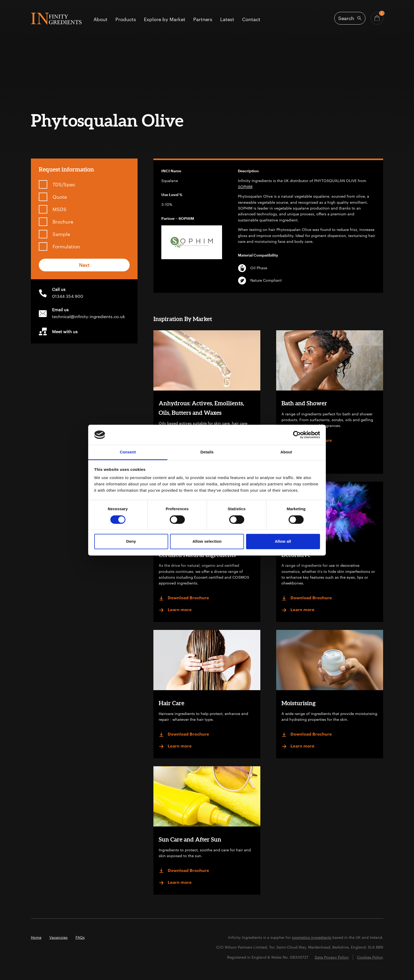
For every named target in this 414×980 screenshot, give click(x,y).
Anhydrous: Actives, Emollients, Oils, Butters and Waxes (201, 408)
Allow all (283, 542)
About (100, 20)
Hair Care (171, 703)
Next (84, 265)
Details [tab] (207, 452)
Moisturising (298, 703)
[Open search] (350, 18)
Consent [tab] (128, 452)
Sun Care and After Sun (190, 839)
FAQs (80, 937)
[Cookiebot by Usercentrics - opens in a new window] (297, 435)
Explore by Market (165, 20)
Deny (131, 542)
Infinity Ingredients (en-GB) (56, 19)
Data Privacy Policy (332, 957)
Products (126, 20)
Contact (251, 20)
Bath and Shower (304, 403)
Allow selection (207, 542)
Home (36, 937)
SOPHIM (245, 187)
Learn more (298, 453)
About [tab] (286, 452)
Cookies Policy (370, 957)
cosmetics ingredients (312, 937)
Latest (227, 20)
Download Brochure (307, 441)
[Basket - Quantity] (377, 18)
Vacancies (58, 937)
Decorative (296, 555)
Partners (203, 20)
